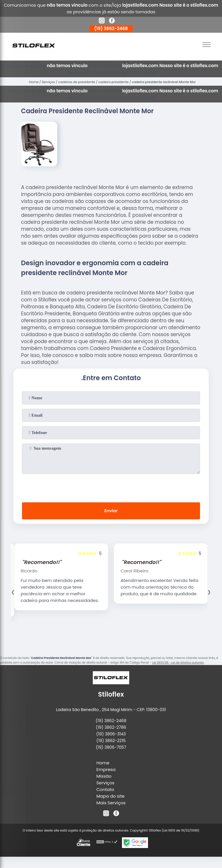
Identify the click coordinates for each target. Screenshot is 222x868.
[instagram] (102, 21)
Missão (104, 776)
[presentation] (111, 487)
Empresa (106, 770)
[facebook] (112, 21)
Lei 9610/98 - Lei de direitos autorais (178, 663)
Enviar (111, 511)
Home (103, 763)
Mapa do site (111, 796)
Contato (105, 790)
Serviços (106, 783)
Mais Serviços (111, 803)
